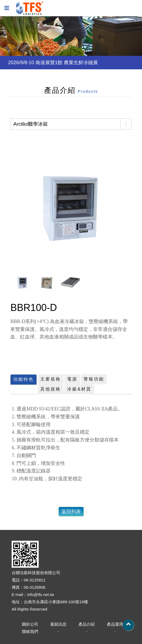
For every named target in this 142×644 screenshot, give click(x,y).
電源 (72, 379)
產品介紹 (87, 624)
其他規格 (51, 389)
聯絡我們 (30, 631)
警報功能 (94, 379)
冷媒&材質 (79, 389)
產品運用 (115, 624)
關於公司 (30, 624)
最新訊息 (58, 624)
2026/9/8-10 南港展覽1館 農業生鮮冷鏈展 (53, 63)
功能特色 (24, 379)
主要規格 (51, 379)
